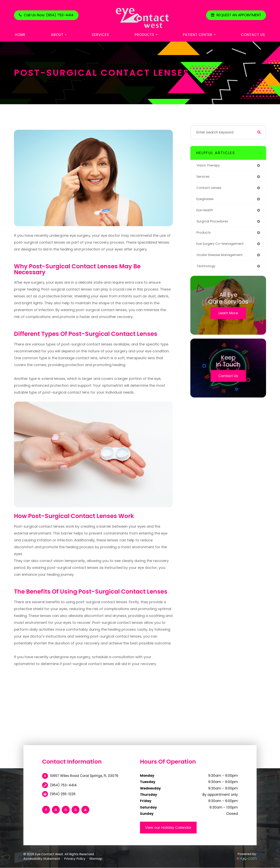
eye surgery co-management (222, 246)
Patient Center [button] (199, 35)
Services (100, 35)
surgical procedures (214, 223)
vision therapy (209, 166)
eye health (205, 212)
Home (20, 35)
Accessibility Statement (42, 859)
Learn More (228, 317)
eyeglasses (206, 200)
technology (207, 270)
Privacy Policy (75, 859)
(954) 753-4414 (63, 785)
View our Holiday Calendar (168, 827)
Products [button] (146, 35)
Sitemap (96, 859)
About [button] (59, 35)
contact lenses (210, 189)
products (204, 235)
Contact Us (253, 35)
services (204, 177)
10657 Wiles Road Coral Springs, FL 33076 (84, 776)
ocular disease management (222, 258)
